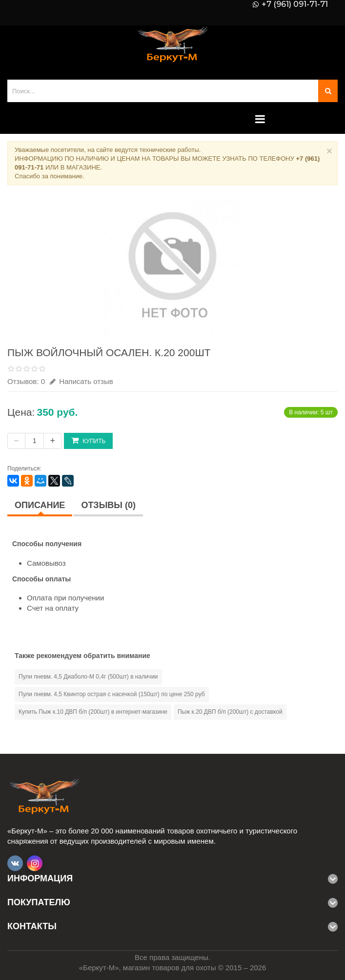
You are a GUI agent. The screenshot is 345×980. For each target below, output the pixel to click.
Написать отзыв (81, 381)
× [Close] (329, 151)
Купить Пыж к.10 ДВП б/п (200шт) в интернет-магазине (93, 712)
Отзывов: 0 (26, 381)
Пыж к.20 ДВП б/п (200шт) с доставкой (230, 712)
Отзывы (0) (108, 505)
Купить (88, 440)
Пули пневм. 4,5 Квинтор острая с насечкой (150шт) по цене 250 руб (112, 694)
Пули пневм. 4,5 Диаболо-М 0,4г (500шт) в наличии (88, 677)
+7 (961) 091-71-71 (295, 4)
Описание (40, 505)
